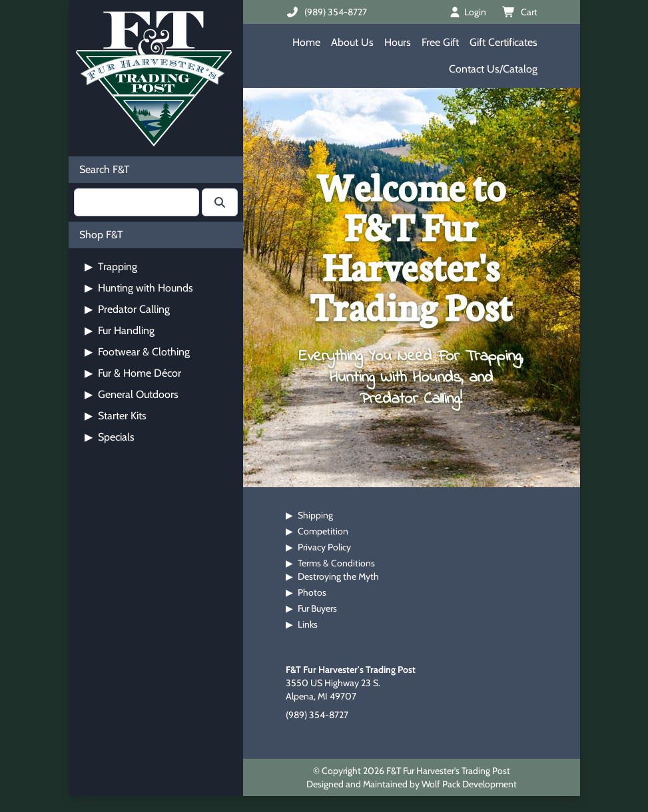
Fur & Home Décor (133, 373)
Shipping (315, 515)
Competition (323, 531)
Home (306, 42)
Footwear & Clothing (137, 352)
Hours (398, 42)
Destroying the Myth (338, 576)
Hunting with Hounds (139, 288)
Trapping (111, 267)
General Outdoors (132, 394)
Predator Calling (127, 309)
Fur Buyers (317, 608)
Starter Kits (116, 416)
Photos (312, 592)
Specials (110, 437)
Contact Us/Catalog (493, 69)
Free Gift (440, 42)
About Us (352, 42)
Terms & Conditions (336, 563)
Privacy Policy (324, 547)
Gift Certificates (503, 42)
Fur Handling (120, 330)
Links (308, 624)
